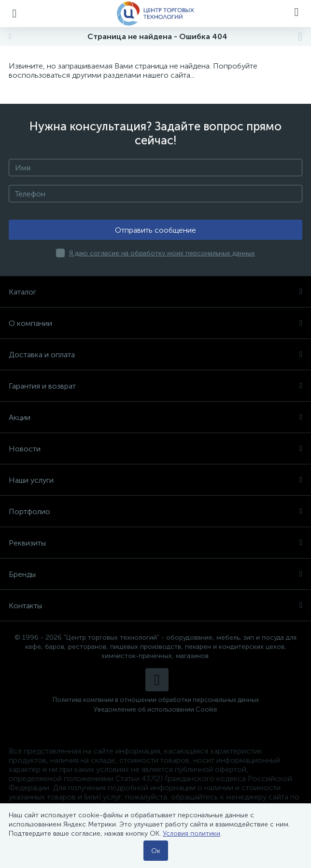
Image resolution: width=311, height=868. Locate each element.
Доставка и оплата (155, 355)
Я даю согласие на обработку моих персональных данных (162, 253)
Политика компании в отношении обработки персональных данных (156, 700)
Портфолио (155, 511)
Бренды (155, 574)
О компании (155, 323)
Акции (155, 417)
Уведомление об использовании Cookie (155, 709)
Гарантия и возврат (155, 386)
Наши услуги (155, 480)
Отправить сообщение (155, 230)
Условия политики (191, 833)
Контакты (155, 606)
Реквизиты (155, 543)
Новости (155, 449)
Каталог (155, 292)
